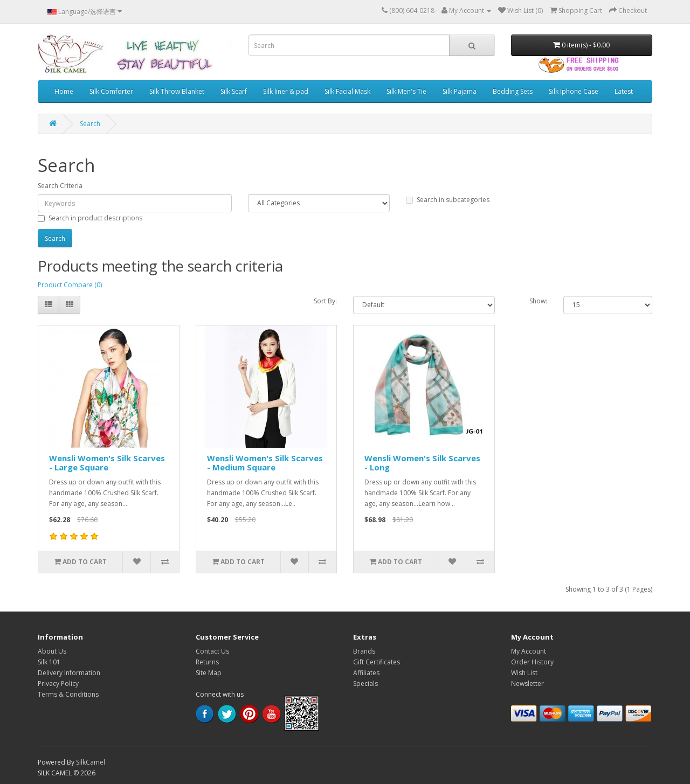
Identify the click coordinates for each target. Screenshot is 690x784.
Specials (365, 684)
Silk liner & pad (286, 91)
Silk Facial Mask (347, 91)
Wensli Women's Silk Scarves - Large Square (107, 463)
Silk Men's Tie (406, 91)
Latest (624, 91)
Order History (532, 662)
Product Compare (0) (70, 285)
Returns (207, 662)
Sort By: (325, 301)
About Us (52, 651)
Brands (364, 651)
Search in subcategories (448, 200)
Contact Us (212, 651)
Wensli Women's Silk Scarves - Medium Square (265, 463)
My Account (529, 651)
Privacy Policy (58, 684)
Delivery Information (69, 673)
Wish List (524, 673)
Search (90, 124)
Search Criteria (60, 186)
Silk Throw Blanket (177, 91)
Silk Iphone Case (574, 91)
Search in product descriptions (90, 218)
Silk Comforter (111, 91)
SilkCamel (91, 762)
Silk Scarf (234, 91)
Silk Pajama (460, 91)
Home (64, 91)
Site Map (209, 673)
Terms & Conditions (68, 694)
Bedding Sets (513, 91)
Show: (538, 301)
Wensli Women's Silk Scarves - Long (422, 463)
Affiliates (366, 673)
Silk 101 (49, 662)
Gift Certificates (377, 662)
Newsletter (527, 684)
